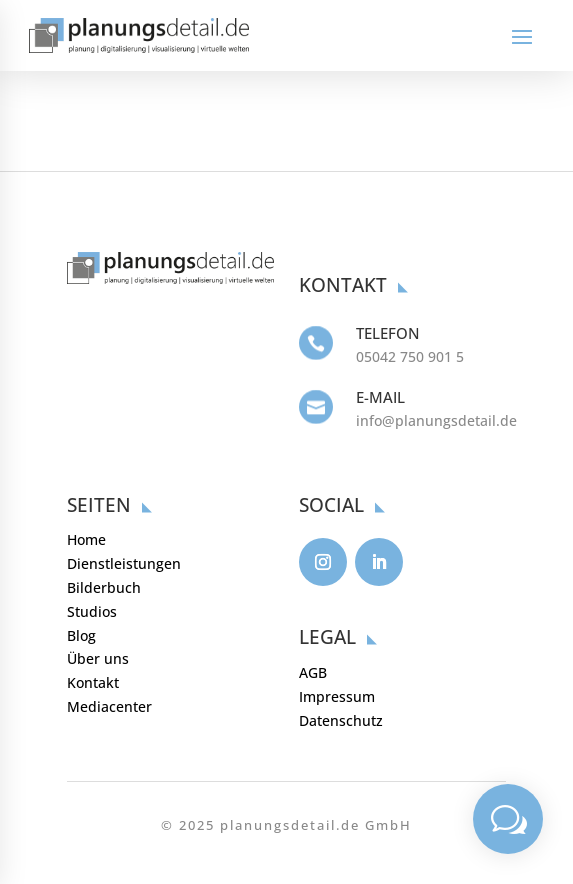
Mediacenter (109, 706)
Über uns (98, 658)
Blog (81, 635)
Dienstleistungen (124, 563)
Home (86, 539)
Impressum (337, 696)
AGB (313, 672)
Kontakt (93, 682)
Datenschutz (341, 720)
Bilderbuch (104, 587)
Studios (92, 611)
